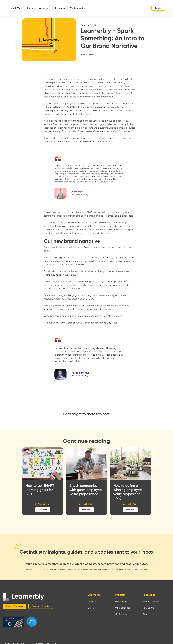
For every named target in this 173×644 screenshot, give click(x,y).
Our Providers (122, 614)
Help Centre (148, 608)
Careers (92, 608)
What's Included (77, 8)
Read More (43, 510)
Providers (32, 8)
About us (92, 602)
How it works (121, 602)
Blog (145, 614)
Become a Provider (41, 606)
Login (158, 8)
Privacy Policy (138, 569)
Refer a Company (15, 606)
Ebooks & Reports (151, 602)
